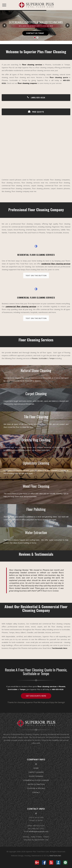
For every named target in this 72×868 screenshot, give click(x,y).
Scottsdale (43, 358)
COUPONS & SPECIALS (36, 788)
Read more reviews (50, 591)
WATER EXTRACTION (36, 784)
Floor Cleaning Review (19, 570)
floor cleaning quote (59, 77)
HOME (36, 768)
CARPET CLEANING (36, 772)
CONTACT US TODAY (35, 33)
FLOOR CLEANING (36, 776)
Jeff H (40, 591)
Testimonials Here (59, 648)
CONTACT (36, 792)
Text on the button (36, 275)
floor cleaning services (47, 686)
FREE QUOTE (36, 112)
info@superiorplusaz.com (38, 831)
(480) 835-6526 (36, 98)
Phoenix (35, 358)
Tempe (52, 358)
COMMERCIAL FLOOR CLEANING (36, 780)
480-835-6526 (58, 689)
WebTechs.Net (55, 856)
